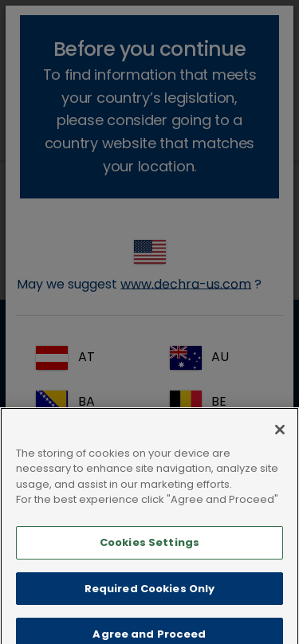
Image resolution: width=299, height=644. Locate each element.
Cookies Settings (149, 557)
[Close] (280, 444)
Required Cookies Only (150, 602)
